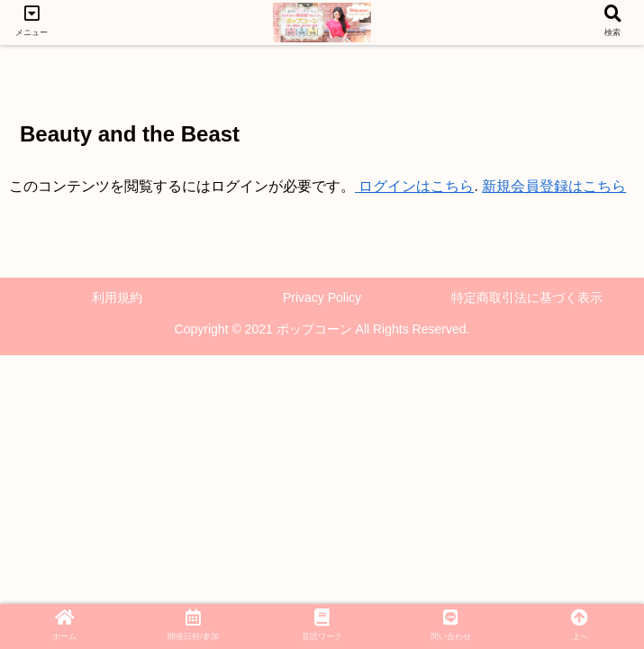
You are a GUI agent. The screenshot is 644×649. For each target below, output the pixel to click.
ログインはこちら (414, 186)
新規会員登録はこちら (554, 186)
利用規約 (117, 297)
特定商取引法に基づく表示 (527, 297)
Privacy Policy (322, 297)
